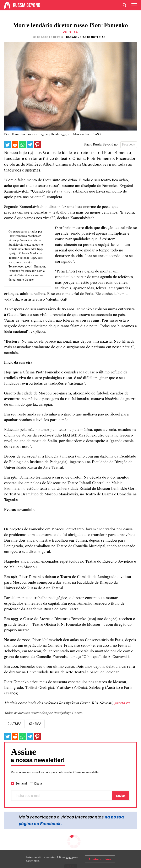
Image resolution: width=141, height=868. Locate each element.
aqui (69, 857)
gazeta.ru (122, 703)
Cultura (71, 32)
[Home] (7, 5)
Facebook (129, 145)
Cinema (35, 724)
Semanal (21, 783)
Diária (38, 783)
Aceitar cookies (100, 859)
